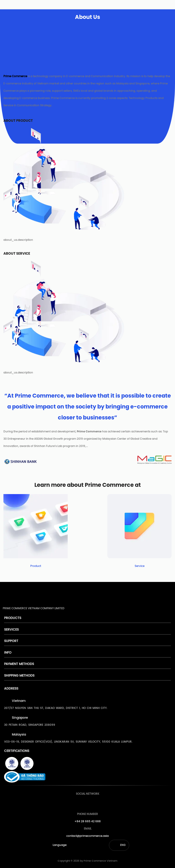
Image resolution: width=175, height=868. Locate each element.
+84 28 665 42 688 (88, 821)
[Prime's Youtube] (86, 803)
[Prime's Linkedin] (95, 803)
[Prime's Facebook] (78, 803)
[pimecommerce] (9, 5)
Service (140, 566)
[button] (119, 845)
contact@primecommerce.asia (87, 836)
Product (36, 566)
